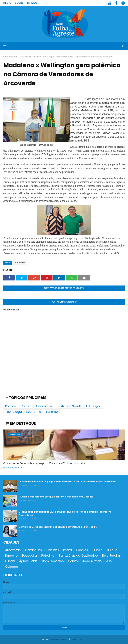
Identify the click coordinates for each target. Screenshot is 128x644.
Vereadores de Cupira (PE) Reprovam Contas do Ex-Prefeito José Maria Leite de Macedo (67, 482)
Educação (94, 406)
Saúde (77, 406)
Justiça (62, 406)
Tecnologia (13, 412)
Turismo (52, 412)
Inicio (7, 3)
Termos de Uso (78, 639)
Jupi (109, 561)
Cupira (97, 550)
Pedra (67, 550)
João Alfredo (92, 561)
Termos (32, 3)
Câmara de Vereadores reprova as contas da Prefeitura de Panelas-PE (58, 527)
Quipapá (12, 567)
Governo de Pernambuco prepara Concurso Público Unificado (44, 463)
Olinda (10, 561)
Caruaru (52, 550)
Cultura (26, 406)
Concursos (44, 406)
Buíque (112, 550)
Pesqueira (29, 556)
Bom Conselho (53, 561)
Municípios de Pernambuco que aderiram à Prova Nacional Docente (56, 497)
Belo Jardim (111, 556)
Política (11, 406)
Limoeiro (11, 556)
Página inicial (10, 57)
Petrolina (48, 556)
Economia (34, 412)
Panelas (82, 550)
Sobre (19, 3)
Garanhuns (33, 550)
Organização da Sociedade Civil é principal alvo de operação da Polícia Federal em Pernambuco (65, 513)
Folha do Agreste (59, 639)
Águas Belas (28, 561)
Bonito (73, 561)
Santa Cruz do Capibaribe (78, 556)
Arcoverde (24, 57)
